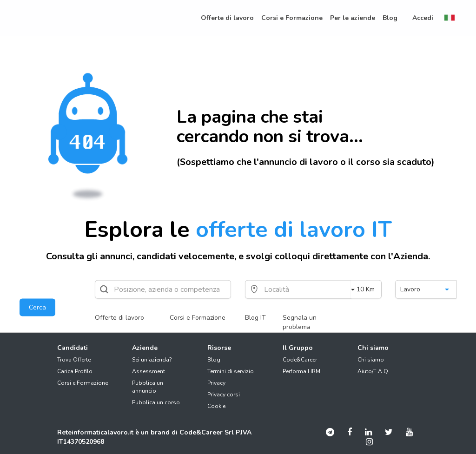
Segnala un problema (300, 322)
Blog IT (255, 318)
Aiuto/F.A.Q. (374, 371)
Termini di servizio (231, 371)
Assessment (149, 371)
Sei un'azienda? (152, 360)
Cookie (216, 406)
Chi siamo (371, 360)
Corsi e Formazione (198, 318)
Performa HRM (301, 371)
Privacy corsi (224, 395)
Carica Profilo (75, 371)
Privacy (216, 383)
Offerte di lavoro (119, 318)
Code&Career (300, 360)
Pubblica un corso (156, 402)
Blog (214, 360)
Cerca (37, 307)
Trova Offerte (74, 360)
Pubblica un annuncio (148, 387)
